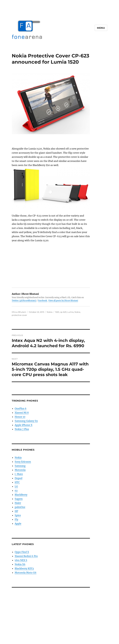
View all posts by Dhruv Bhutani (63, 301)
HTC (17, 482)
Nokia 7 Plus (22, 429)
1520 (57, 312)
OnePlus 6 (21, 408)
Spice (18, 515)
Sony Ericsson (23, 462)
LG (16, 486)
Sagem (19, 499)
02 (16, 491)
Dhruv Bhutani (19, 312)
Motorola (20, 470)
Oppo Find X (22, 552)
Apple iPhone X (24, 425)
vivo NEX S (21, 560)
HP (16, 511)
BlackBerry (21, 495)
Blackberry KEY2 (24, 568)
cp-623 (63, 312)
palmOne (20, 507)
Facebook (43, 301)
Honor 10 (20, 417)
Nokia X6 (20, 564)
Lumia (70, 312)
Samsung (20, 466)
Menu (101, 28)
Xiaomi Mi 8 (22, 413)
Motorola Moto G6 (26, 573)
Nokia (50, 312)
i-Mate (19, 474)
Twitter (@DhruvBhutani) (24, 301)
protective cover (19, 315)
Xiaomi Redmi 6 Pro (26, 556)
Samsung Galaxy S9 (26, 421)
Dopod (19, 478)
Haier (18, 503)
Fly (16, 519)
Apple (18, 524)
